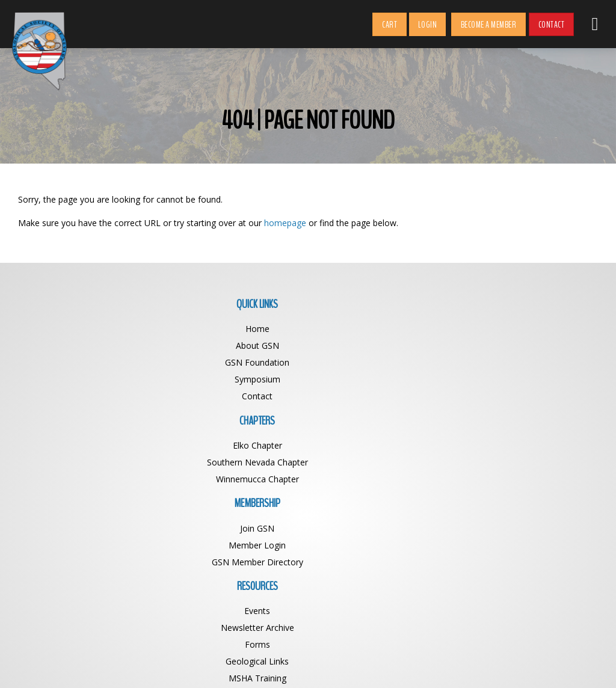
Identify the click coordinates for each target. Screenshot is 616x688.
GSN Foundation (91, 362)
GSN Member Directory (381, 362)
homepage (285, 223)
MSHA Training (526, 396)
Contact (552, 25)
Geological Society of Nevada (282, 663)
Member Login (380, 346)
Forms (526, 362)
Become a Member (489, 25)
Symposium (91, 379)
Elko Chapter (236, 329)
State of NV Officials (525, 413)
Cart (390, 25)
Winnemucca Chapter (236, 362)
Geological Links (525, 379)
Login (428, 25)
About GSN (91, 346)
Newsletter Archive (526, 346)
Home (91, 329)
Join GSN (380, 329)
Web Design (411, 663)
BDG (447, 663)
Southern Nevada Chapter (236, 346)
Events (525, 329)
